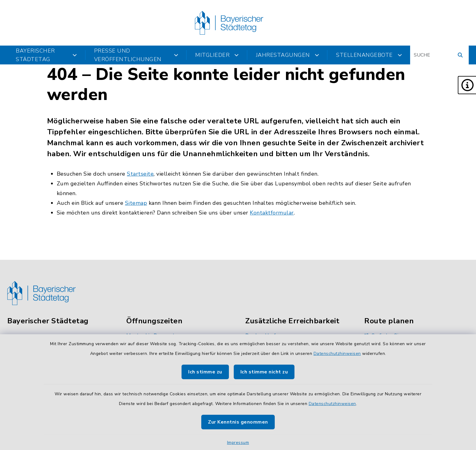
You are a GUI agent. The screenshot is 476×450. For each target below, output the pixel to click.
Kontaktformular (272, 213)
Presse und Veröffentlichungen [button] (136, 55)
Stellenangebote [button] (369, 55)
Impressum (238, 443)
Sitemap (136, 203)
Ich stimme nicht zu (264, 372)
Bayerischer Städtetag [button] (46, 55)
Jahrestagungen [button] (288, 55)
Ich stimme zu (205, 372)
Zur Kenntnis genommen (238, 422)
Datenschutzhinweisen (337, 354)
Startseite (140, 174)
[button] (467, 85)
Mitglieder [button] (217, 55)
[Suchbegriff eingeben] (439, 55)
